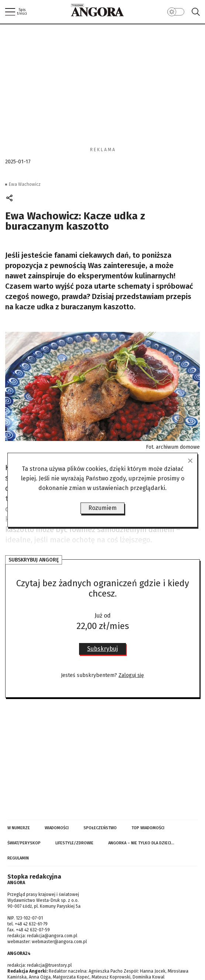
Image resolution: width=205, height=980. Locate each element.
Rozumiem (102, 508)
